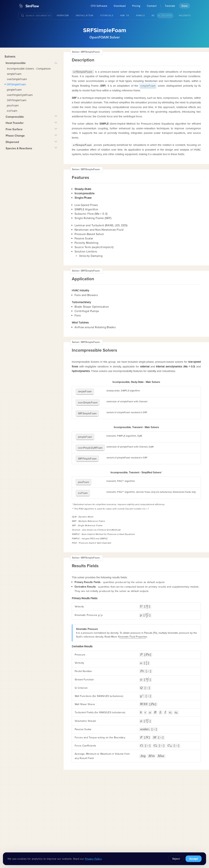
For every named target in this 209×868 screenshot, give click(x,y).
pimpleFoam (14, 90)
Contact (152, 6)
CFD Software (99, 6)
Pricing (136, 6)
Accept (194, 859)
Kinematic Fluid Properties (133, 621)
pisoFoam (13, 105)
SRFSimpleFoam (16, 84)
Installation (84, 15)
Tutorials (170, 6)
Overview (63, 15)
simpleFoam (14, 74)
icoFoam (12, 111)
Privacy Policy (93, 859)
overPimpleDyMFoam (20, 95)
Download (120, 6)
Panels (141, 15)
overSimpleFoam (17, 79)
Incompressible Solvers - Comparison (29, 69)
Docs (185, 6)
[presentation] (141, 590)
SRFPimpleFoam (17, 100)
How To (125, 15)
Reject (176, 859)
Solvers (167, 15)
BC (153, 15)
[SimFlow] (28, 6)
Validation (186, 15)
